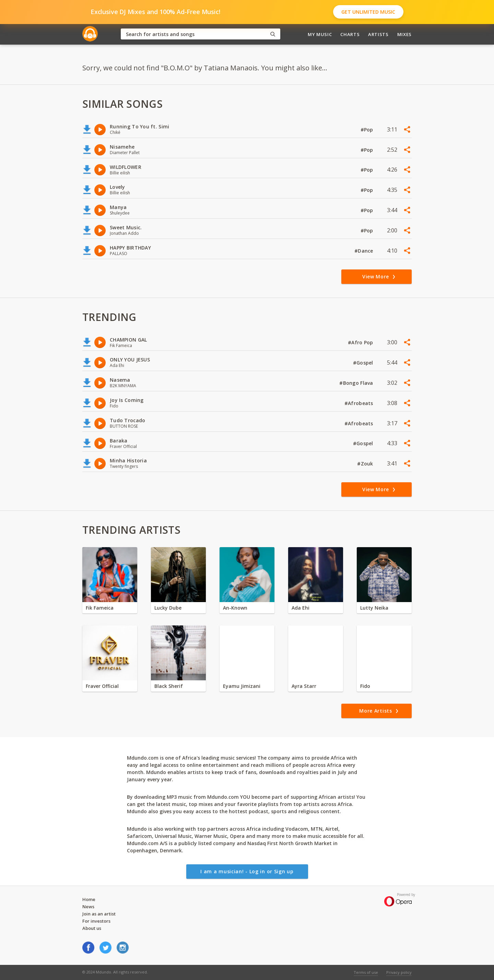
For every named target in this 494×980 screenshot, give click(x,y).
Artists (378, 34)
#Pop (368, 130)
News (88, 907)
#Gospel (364, 363)
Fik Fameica (100, 608)
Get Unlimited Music (368, 12)
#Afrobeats (360, 403)
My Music (320, 34)
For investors (96, 921)
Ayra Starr (304, 686)
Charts (350, 34)
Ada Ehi (301, 608)
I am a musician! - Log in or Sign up (247, 871)
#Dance (364, 251)
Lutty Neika (374, 608)
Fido (365, 686)
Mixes (404, 34)
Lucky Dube (168, 608)
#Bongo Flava (357, 383)
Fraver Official (102, 686)
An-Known (235, 608)
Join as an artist (99, 914)
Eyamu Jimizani (242, 686)
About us (92, 928)
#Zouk (366, 464)
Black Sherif (169, 686)
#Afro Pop (361, 342)
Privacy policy (399, 972)
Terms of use (366, 972)
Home (89, 899)
